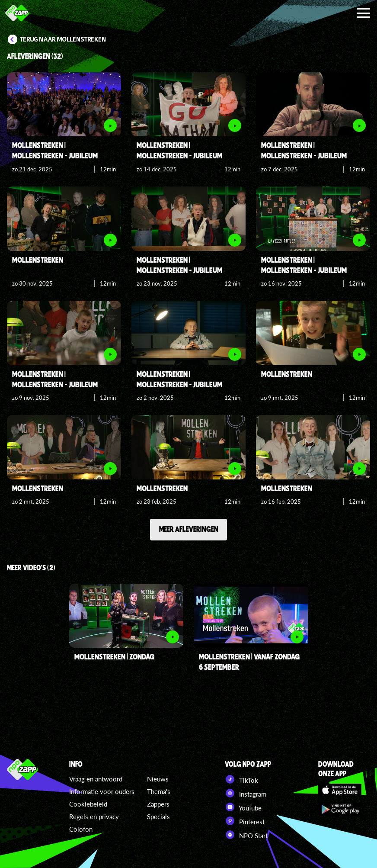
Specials (158, 817)
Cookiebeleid (88, 804)
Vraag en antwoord (96, 779)
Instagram (246, 793)
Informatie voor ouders (102, 791)
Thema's (159, 791)
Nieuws (158, 779)
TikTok (241, 779)
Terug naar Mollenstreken (63, 39)
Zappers (158, 804)
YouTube (243, 807)
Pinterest (245, 821)
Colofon (81, 829)
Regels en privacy (94, 817)
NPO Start (246, 835)
